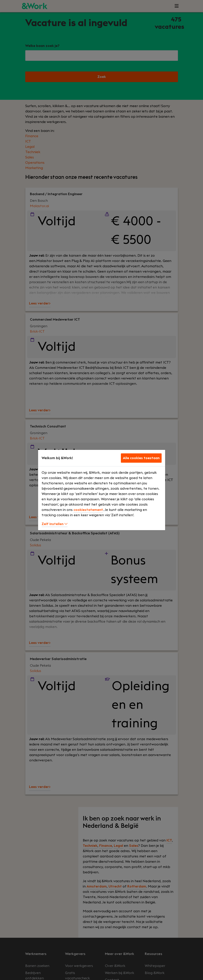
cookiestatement (88, 510)
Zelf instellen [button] (55, 524)
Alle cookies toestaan (141, 458)
